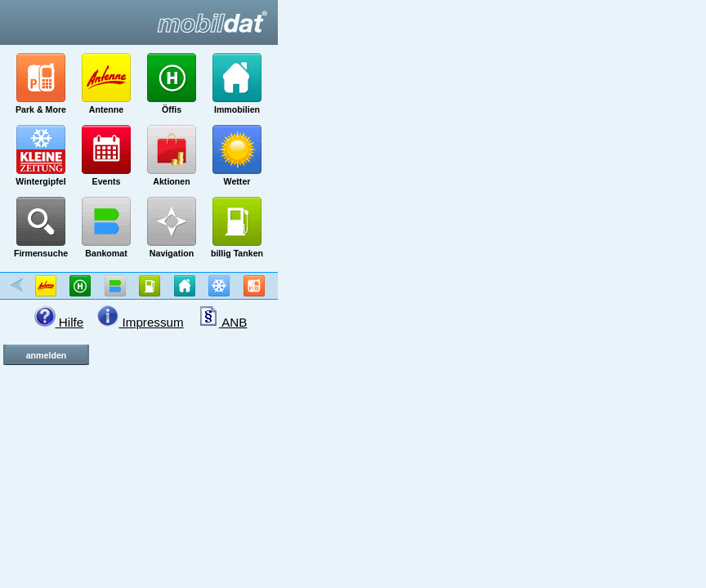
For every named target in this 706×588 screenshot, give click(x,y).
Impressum (140, 322)
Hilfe (59, 322)
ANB (223, 322)
